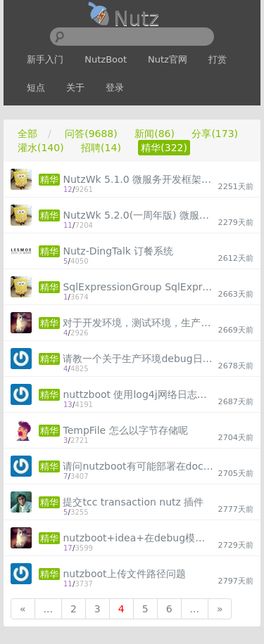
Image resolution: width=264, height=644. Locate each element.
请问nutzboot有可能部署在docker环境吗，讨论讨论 (138, 466)
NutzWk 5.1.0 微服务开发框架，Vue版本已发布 (138, 179)
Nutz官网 (168, 59)
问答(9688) (91, 134)
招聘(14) (101, 148)
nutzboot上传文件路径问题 (124, 574)
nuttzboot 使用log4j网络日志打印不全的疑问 (138, 394)
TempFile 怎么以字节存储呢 (125, 430)
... (48, 609)
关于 (75, 88)
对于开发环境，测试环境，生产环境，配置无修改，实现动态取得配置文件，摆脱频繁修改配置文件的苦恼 (138, 323)
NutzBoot (106, 59)
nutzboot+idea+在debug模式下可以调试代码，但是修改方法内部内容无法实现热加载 (138, 538)
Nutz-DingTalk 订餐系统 (118, 251)
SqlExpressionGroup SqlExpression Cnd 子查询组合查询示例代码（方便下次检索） (138, 287)
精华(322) (164, 148)
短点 (36, 88)
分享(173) (215, 134)
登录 (115, 88)
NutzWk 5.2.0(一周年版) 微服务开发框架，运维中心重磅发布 (138, 215)
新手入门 (45, 59)
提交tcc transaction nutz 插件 (133, 502)
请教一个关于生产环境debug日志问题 (138, 359)
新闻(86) (155, 134)
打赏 (218, 59)
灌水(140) (41, 148)
